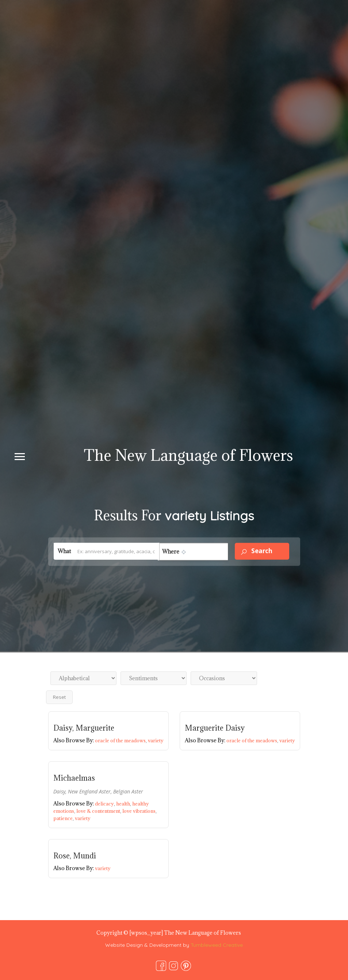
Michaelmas (74, 778)
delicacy (106, 804)
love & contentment (99, 811)
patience (64, 818)
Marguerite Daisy (215, 728)
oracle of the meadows (121, 740)
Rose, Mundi (75, 856)
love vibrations (139, 811)
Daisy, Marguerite (84, 728)
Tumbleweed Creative (217, 945)
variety (156, 740)
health (124, 804)
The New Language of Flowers (188, 455)
